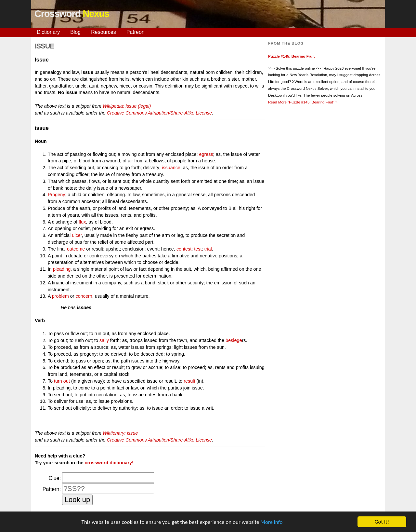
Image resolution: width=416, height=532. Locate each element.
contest (184, 249)
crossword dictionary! (109, 463)
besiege (234, 340)
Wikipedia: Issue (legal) (127, 106)
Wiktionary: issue (120, 433)
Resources (103, 32)
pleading (62, 269)
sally (104, 340)
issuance (171, 168)
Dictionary (48, 32)
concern (84, 296)
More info (271, 522)
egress (206, 154)
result (189, 381)
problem (60, 296)
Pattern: (52, 489)
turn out (62, 381)
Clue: (55, 478)
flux (82, 222)
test (198, 249)
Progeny (57, 195)
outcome (76, 249)
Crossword (72, 14)
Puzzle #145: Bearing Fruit (291, 56)
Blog (75, 32)
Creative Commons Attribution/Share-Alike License (159, 113)
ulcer (77, 235)
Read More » (303, 102)
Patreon (136, 32)
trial (208, 249)
